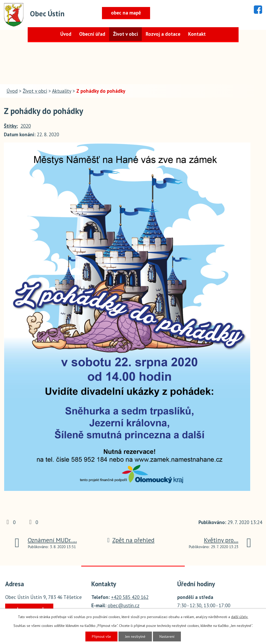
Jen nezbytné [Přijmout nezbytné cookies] (135, 636)
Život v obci (125, 34)
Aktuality (62, 91)
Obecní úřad (92, 34)
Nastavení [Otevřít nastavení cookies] (167, 636)
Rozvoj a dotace (163, 34)
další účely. (240, 617)
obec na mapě (126, 13)
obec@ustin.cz (124, 605)
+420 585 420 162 (130, 597)
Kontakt (197, 34)
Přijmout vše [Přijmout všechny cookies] (101, 636)
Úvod (66, 34)
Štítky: (11, 126)
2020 (26, 126)
